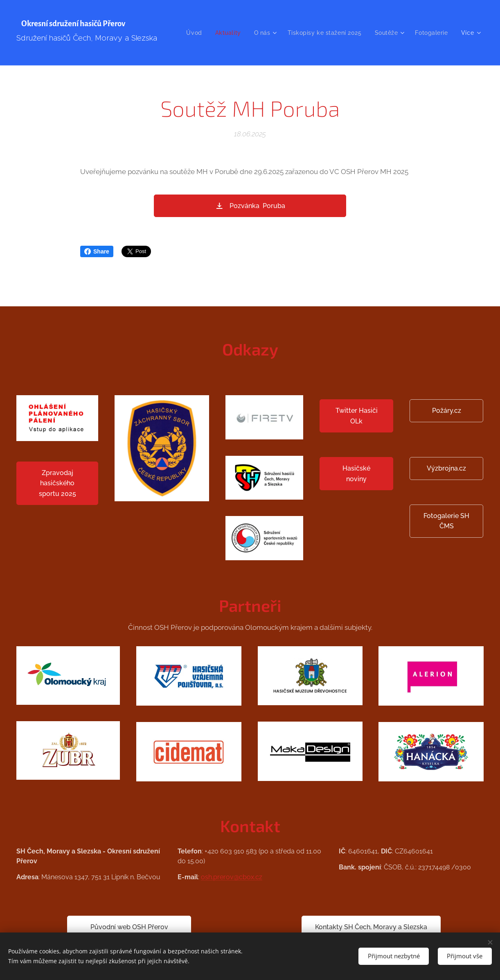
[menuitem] (237, 33)
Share (97, 251)
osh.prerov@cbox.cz (232, 877)
